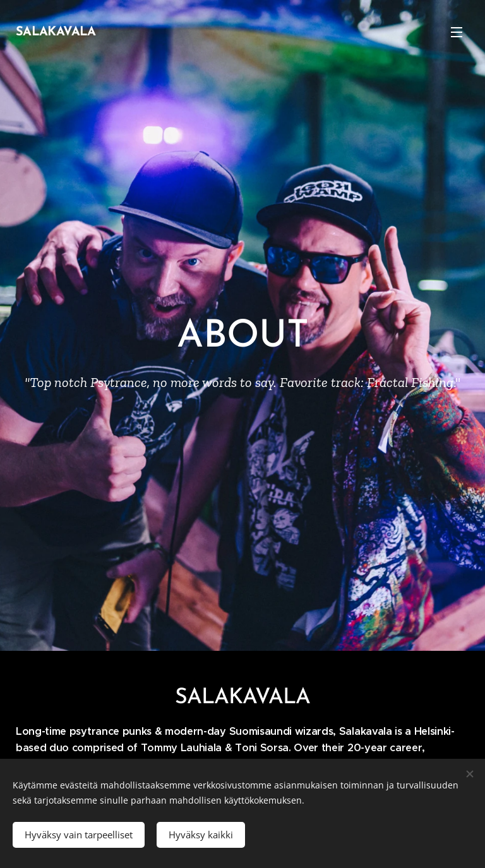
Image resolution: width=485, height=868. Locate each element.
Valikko (457, 32)
